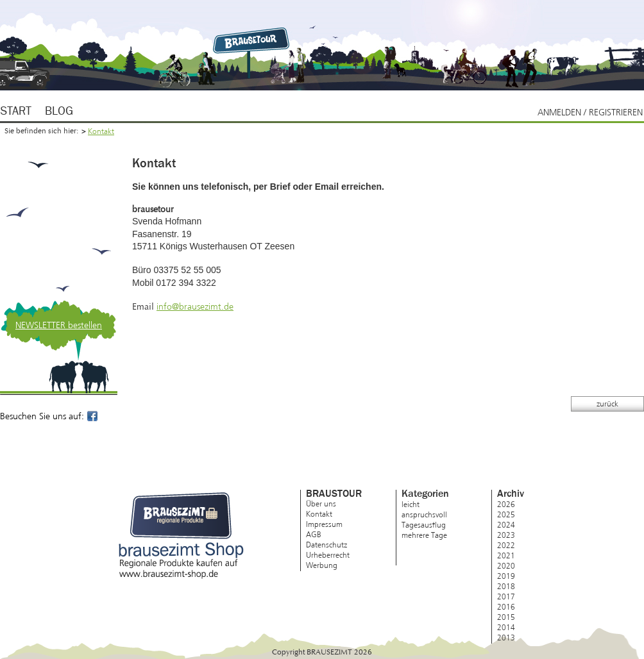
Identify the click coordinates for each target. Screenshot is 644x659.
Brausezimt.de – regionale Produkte (253, 40)
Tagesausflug (424, 525)
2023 (506, 535)
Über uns (321, 504)
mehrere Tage (424, 535)
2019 (506, 576)
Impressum (324, 524)
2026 (506, 505)
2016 (506, 607)
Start (16, 112)
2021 (506, 556)
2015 (506, 617)
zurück (607, 404)
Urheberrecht (328, 555)
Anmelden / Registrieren (590, 113)
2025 (506, 515)
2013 (506, 638)
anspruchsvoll (424, 515)
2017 (506, 597)
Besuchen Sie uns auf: (50, 416)
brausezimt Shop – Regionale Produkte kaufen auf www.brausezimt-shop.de (181, 536)
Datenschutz (326, 545)
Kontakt (101, 131)
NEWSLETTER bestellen (59, 325)
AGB (314, 535)
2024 (506, 525)
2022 (506, 546)
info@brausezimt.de (195, 307)
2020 (506, 566)
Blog (59, 112)
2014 (506, 628)
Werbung (322, 565)
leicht (411, 505)
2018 (506, 587)
